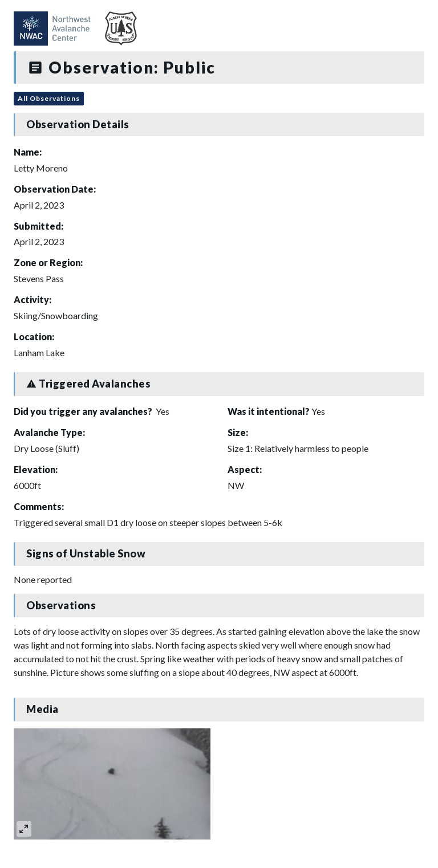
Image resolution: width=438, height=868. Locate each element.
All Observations (49, 98)
